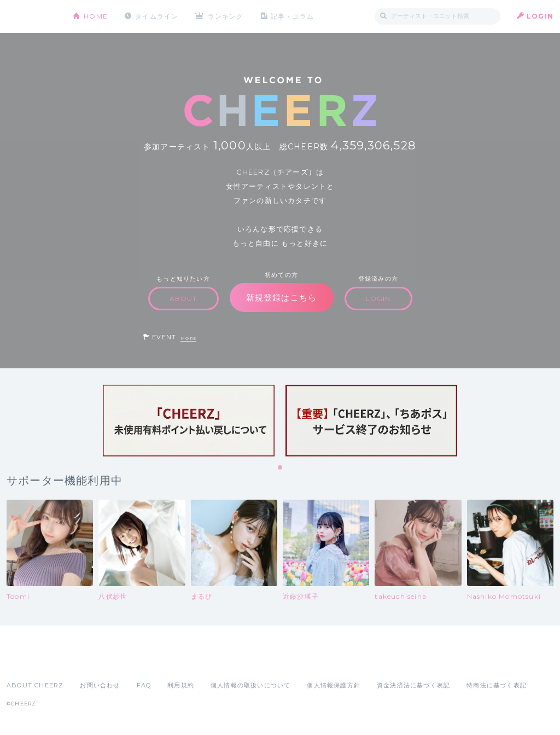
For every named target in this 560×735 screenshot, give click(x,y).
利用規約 (181, 685)
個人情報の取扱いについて (250, 685)
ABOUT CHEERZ (35, 685)
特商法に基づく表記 (497, 685)
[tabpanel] (189, 421)
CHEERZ (31, 17)
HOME (96, 16)
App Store (32, 661)
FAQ (144, 685)
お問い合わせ (100, 685)
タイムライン (157, 16)
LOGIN (540, 16)
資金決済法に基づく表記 (413, 685)
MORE (188, 338)
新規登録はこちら (282, 297)
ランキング (226, 16)
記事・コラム (292, 16)
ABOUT (183, 299)
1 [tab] (281, 468)
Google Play (90, 661)
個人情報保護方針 (334, 685)
